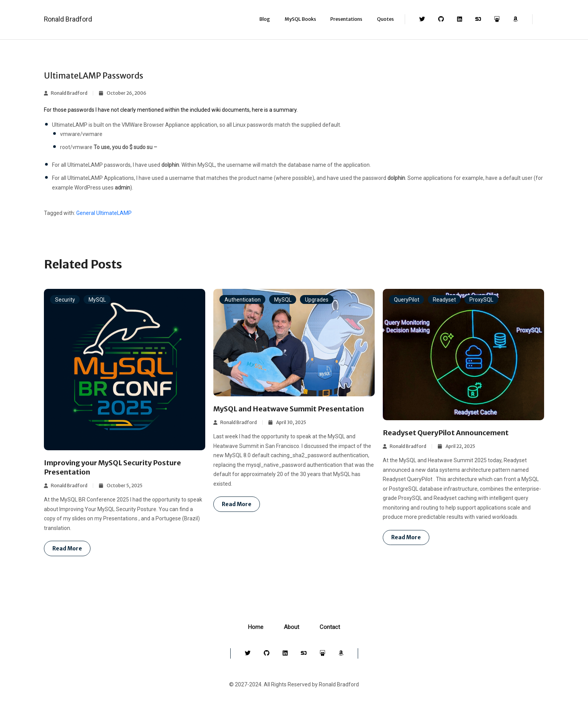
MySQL (97, 300)
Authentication (243, 300)
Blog (265, 19)
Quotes (385, 19)
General (86, 213)
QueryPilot (407, 300)
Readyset (444, 300)
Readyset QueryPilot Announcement (446, 433)
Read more (67, 548)
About (291, 627)
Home (256, 627)
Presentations (346, 19)
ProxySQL (481, 300)
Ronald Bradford (68, 19)
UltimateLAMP (114, 213)
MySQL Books (300, 19)
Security (65, 300)
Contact (330, 627)
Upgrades (317, 300)
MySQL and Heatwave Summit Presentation (289, 409)
